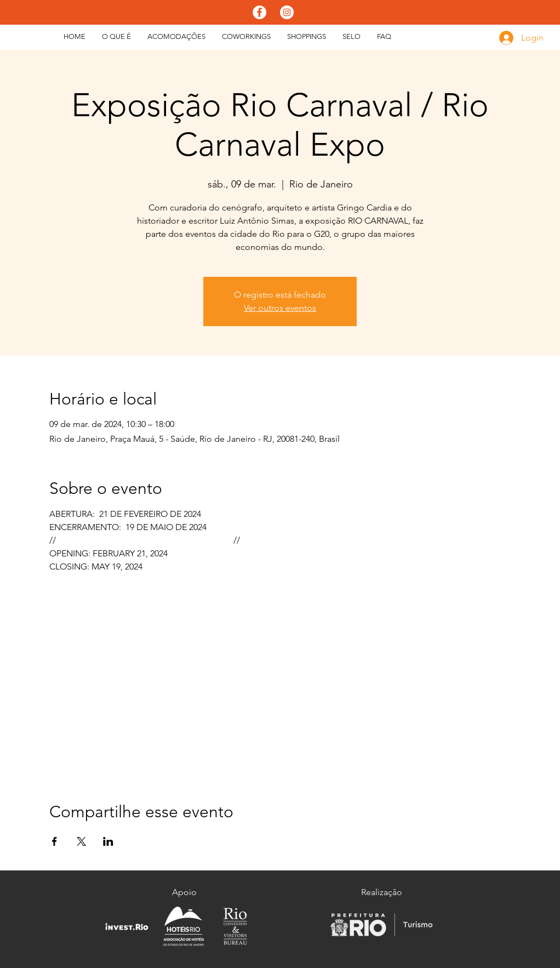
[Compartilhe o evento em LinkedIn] (108, 841)
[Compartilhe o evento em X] (81, 841)
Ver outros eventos (280, 308)
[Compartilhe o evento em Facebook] (55, 841)
